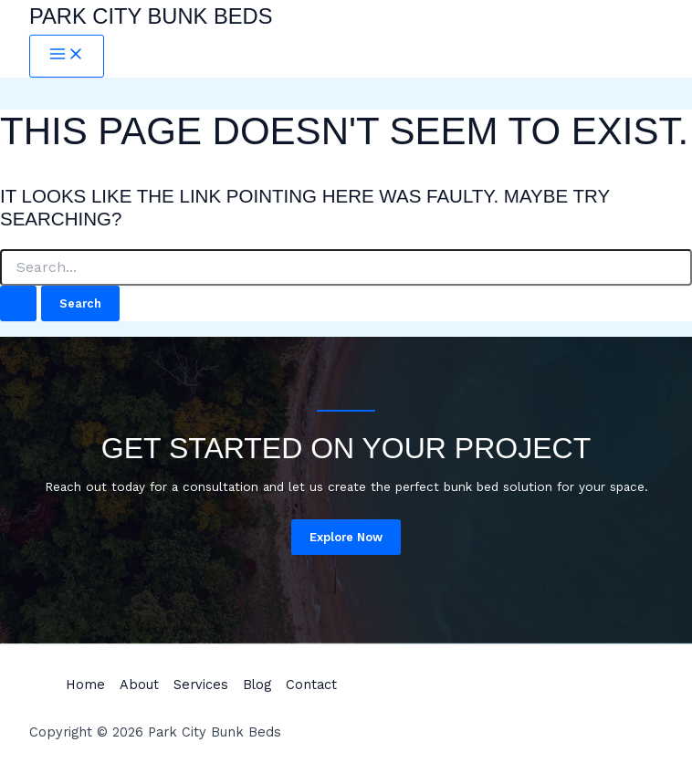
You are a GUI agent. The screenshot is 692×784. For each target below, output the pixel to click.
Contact (311, 685)
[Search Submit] (18, 303)
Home (85, 685)
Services (201, 685)
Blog (257, 685)
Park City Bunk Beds (151, 16)
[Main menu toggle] (67, 56)
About (139, 685)
